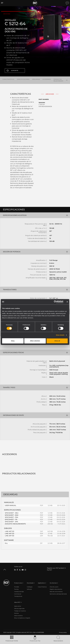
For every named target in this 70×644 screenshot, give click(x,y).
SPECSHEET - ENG (12, 515)
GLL (6, 543)
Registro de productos (56, 589)
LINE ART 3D (9, 536)
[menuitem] (63, 632)
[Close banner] (67, 302)
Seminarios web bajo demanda (58, 594)
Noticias (16, 613)
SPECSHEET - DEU (12, 513)
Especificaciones (23, 79)
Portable (17, 587)
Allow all (57, 341)
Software (29, 589)
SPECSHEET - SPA (11, 522)
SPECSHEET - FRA (11, 517)
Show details (60, 335)
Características (8, 79)
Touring (16, 589)
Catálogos (30, 587)
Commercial (18, 594)
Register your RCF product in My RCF (56, 569)
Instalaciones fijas (19, 592)
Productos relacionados (59, 80)
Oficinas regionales (19, 609)
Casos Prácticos (42, 587)
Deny (13, 341)
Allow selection (35, 341)
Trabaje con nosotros (20, 611)
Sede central (18, 606)
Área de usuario (54, 587)
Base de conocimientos (56, 592)
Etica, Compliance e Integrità (22, 618)
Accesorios (47, 79)
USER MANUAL (11, 505)
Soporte (15, 71)
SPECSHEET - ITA (11, 519)
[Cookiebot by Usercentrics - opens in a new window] (55, 302)
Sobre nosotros (18, 616)
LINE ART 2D (9, 531)
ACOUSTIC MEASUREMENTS (15, 524)
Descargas (36, 79)
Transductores (18, 596)
